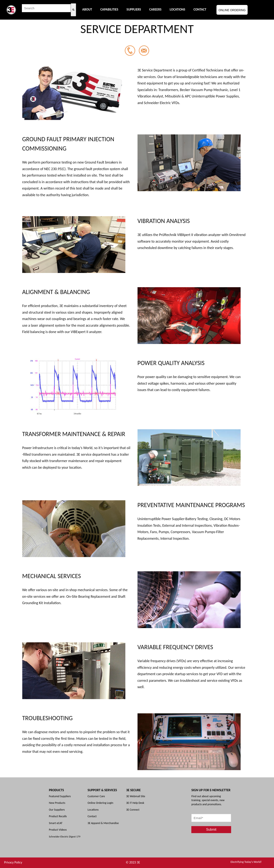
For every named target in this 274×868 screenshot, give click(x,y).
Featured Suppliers (60, 796)
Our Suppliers (57, 810)
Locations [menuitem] (177, 9)
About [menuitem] (87, 9)
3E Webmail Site (136, 796)
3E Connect (133, 810)
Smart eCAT (56, 823)
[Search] (73, 10)
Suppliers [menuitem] (134, 9)
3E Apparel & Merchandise (103, 823)
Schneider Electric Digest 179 (65, 837)
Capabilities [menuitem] (109, 9)
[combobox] (46, 8)
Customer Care (96, 796)
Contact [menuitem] (200, 9)
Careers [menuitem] (155, 9)
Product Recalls (58, 816)
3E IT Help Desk (135, 803)
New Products (57, 803)
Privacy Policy (13, 862)
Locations (93, 810)
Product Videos (58, 830)
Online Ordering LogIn (101, 803)
